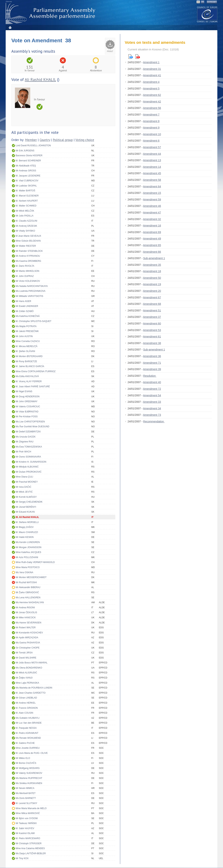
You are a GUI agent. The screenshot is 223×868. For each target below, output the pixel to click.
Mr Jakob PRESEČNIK (27, 331)
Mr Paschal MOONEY (27, 482)
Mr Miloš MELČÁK (25, 211)
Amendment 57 (152, 147)
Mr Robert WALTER (26, 628)
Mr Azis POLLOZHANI (27, 557)
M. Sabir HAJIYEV (25, 828)
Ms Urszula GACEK (26, 437)
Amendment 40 (152, 382)
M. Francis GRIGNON (27, 708)
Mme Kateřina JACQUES (28, 552)
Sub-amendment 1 (154, 258)
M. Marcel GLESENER (27, 196)
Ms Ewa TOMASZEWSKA (29, 447)
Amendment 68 (152, 304)
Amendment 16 (152, 226)
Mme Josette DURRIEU (28, 748)
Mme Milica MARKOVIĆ (28, 813)
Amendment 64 (152, 186)
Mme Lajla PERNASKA (27, 683)
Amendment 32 (152, 219)
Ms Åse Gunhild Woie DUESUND (33, 427)
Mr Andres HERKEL (26, 703)
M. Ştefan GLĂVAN (25, 351)
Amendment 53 (152, 330)
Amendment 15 (152, 193)
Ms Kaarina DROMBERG (28, 261)
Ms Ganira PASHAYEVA (28, 643)
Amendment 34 (152, 408)
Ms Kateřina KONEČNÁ (28, 316)
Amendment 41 (152, 75)
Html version (131, 57)
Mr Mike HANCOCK (26, 618)
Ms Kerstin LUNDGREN (28, 542)
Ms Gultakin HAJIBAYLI (28, 718)
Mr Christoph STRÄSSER (29, 843)
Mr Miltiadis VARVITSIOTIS (29, 296)
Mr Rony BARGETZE (26, 361)
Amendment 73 (152, 415)
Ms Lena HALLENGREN (28, 598)
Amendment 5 (151, 89)
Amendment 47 (152, 213)
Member (31, 140)
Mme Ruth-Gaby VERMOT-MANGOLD (35, 562)
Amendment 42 (152, 102)
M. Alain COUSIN (24, 713)
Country (45, 140)
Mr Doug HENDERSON (28, 397)
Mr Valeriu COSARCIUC (28, 407)
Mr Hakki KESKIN (25, 537)
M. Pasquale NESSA (26, 728)
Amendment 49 (152, 239)
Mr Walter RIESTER (26, 246)
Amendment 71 (152, 363)
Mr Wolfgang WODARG (28, 768)
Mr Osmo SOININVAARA (28, 457)
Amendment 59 (152, 199)
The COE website (207, 14)
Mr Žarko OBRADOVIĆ (27, 592)
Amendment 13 (152, 160)
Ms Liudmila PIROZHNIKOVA (31, 291)
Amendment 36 (152, 356)
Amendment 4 (151, 82)
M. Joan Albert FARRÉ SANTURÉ (33, 387)
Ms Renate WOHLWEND (28, 738)
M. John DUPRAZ (25, 276)
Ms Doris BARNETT (26, 798)
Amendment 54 (152, 395)
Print (110, 51)
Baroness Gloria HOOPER (29, 156)
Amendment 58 (152, 180)
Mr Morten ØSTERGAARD (29, 356)
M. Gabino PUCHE (25, 743)
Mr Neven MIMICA (25, 788)
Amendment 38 (152, 343)
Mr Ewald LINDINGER (27, 306)
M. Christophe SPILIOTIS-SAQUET (34, 321)
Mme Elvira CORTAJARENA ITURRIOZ (36, 371)
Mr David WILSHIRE (26, 658)
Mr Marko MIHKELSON (27, 271)
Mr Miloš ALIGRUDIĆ (26, 673)
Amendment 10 (152, 134)
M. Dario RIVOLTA (25, 266)
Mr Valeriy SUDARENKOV (29, 773)
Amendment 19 (152, 284)
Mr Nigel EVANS (24, 391)
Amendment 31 (152, 69)
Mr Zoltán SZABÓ (25, 311)
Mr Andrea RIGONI (25, 608)
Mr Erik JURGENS (25, 151)
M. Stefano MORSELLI (27, 522)
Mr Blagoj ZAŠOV (25, 527)
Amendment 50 (152, 278)
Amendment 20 (152, 291)
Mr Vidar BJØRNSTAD (27, 412)
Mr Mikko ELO (23, 758)
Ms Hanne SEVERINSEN (28, 623)
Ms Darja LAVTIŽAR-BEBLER (31, 853)
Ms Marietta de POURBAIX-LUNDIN (34, 688)
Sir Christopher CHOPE (28, 648)
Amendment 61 (152, 337)
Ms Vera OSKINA (24, 572)
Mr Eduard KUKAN (25, 512)
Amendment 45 (152, 173)
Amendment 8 (151, 121)
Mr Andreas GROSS (26, 171)
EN (198, 2)
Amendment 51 (152, 310)
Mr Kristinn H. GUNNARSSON (31, 462)
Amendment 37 (152, 317)
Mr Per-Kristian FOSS (27, 417)
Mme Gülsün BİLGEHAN (28, 241)
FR (203, 2)
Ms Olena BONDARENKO (29, 668)
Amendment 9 (151, 128)
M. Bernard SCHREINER (28, 161)
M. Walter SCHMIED (26, 206)
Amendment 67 (152, 297)
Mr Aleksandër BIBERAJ (28, 587)
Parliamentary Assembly (51, 13)
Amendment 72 (152, 389)
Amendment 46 (152, 206)
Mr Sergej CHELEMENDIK (29, 502)
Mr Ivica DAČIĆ (24, 487)
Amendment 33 (152, 402)
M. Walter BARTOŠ (25, 191)
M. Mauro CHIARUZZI (27, 532)
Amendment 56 (152, 108)
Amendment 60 (152, 323)
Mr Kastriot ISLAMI (25, 833)
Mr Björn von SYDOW (27, 818)
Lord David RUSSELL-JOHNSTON (33, 146)
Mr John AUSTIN (24, 336)
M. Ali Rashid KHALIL (27, 517)
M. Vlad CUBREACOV (27, 181)
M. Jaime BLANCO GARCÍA (30, 366)
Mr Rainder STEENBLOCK (29, 251)
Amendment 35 (152, 265)
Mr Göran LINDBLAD (26, 698)
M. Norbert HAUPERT (27, 201)
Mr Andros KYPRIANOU (28, 256)
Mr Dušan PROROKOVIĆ (29, 472)
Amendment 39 (152, 369)
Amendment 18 (152, 271)
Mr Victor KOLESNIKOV (28, 281)
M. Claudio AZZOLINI (26, 221)
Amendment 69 (152, 232)
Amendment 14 (152, 167)
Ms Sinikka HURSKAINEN (29, 783)
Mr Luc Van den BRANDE (29, 723)
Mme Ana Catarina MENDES (30, 848)
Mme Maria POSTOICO (28, 567)
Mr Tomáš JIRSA (24, 653)
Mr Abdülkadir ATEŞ (26, 166)
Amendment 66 (152, 252)
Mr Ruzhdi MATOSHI (26, 582)
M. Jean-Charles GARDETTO (31, 693)
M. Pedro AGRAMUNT (27, 733)
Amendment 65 (152, 245)
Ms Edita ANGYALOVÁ (27, 376)
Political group (63, 140)
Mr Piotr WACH (23, 452)
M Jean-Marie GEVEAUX (28, 236)
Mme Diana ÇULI (24, 477)
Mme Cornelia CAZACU (28, 341)
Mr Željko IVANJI (24, 678)
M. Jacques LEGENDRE (28, 176)
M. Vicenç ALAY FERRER (29, 381)
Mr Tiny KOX (22, 858)
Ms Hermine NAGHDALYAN (30, 602)
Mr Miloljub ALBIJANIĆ (27, 467)
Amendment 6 (151, 141)
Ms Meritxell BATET (26, 793)
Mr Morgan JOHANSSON (29, 547)
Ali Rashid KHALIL (40, 80)
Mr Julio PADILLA (25, 216)
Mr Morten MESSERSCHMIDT (31, 577)
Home (10, 27)
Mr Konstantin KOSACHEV (29, 633)
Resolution (150, 376)
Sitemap (9, 2)
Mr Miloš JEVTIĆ (24, 492)
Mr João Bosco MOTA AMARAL (32, 663)
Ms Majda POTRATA (26, 326)
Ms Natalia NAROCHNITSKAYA (32, 286)
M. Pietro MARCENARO (28, 838)
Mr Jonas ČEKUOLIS (26, 612)
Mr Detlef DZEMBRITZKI (28, 432)
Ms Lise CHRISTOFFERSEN (30, 422)
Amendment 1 (151, 62)
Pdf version (138, 57)
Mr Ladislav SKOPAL (26, 186)
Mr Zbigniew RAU (25, 442)
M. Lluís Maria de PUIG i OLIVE (32, 753)
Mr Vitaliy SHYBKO (25, 231)
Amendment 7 (151, 115)
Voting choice (85, 140)
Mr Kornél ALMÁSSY (26, 497)
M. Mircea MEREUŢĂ (27, 346)
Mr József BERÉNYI (26, 507)
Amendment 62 (152, 95)
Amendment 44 (152, 154)
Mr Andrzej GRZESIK (26, 226)
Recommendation (154, 421)
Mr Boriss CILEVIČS (26, 763)
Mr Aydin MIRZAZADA (27, 638)
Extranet (212, 2)
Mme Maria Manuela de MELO (31, 808)
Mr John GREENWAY (27, 401)
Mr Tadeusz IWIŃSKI (26, 823)
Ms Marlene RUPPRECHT (29, 778)
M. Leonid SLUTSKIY (26, 803)
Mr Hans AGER (23, 301)
